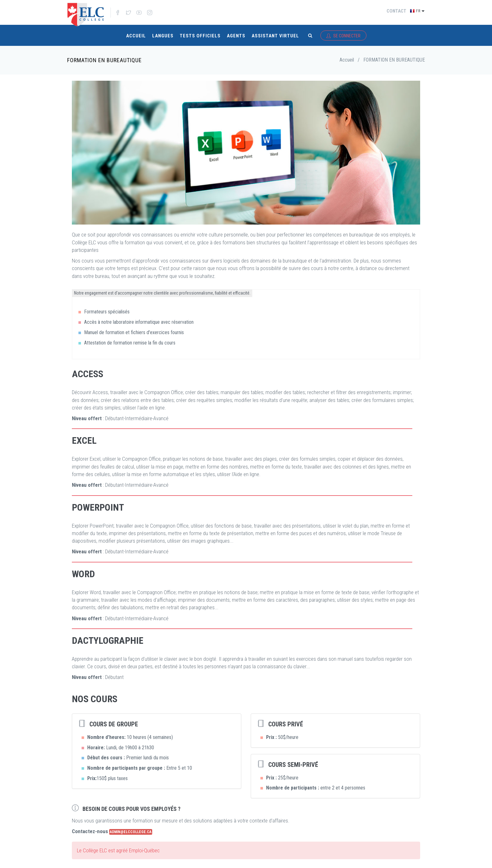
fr (420, 10)
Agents (236, 32)
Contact (396, 11)
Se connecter (343, 32)
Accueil (136, 32)
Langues (163, 32)
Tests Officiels (200, 32)
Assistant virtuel (275, 32)
